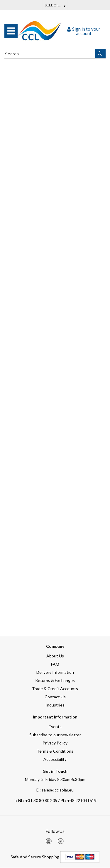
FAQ (55, 664)
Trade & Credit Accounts (55, 689)
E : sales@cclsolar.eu (55, 790)
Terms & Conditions (55, 751)
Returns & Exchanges (55, 680)
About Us (55, 656)
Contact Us (55, 697)
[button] (100, 53)
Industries (55, 705)
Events (55, 726)
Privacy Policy (55, 743)
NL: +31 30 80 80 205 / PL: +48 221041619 (55, 800)
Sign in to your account (84, 31)
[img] (49, 841)
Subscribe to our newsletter (55, 735)
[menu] (11, 31)
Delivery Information (55, 672)
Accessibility (55, 759)
